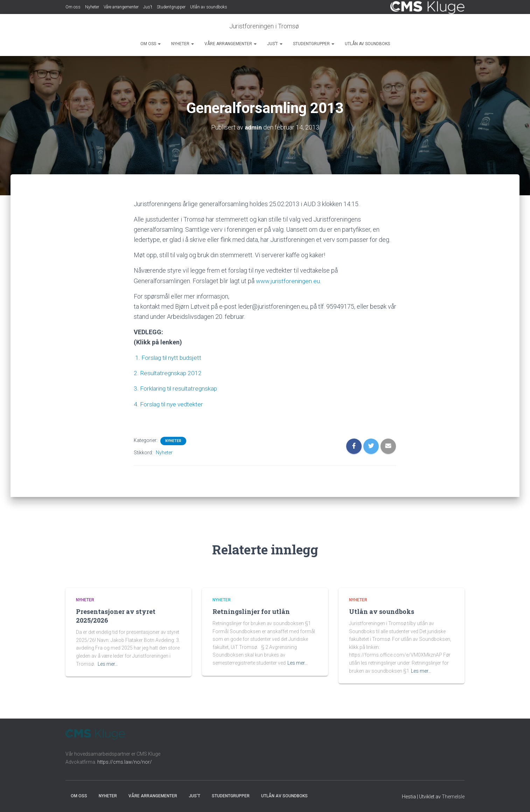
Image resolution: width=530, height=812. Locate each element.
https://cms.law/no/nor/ (125, 762)
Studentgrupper (171, 7)
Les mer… (108, 664)
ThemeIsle (453, 797)
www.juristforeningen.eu (289, 281)
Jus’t (148, 7)
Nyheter (92, 7)
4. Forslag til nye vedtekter (169, 404)
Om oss (73, 7)
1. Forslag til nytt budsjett (169, 358)
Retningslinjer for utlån (251, 611)
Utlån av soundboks (209, 7)
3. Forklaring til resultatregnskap (177, 388)
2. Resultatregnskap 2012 (168, 373)
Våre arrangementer (121, 7)
